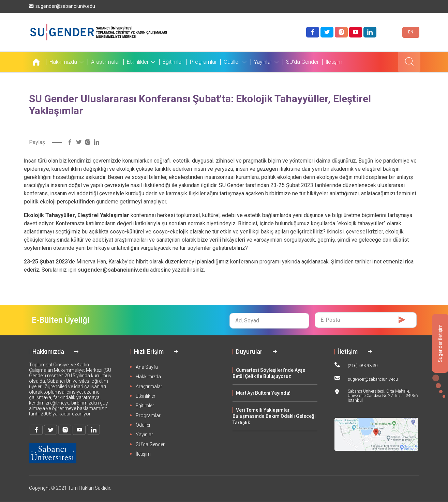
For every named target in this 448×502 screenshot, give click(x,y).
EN (411, 32)
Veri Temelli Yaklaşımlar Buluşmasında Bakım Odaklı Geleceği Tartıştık (274, 416)
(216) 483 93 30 (356, 365)
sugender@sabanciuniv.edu (62, 6)
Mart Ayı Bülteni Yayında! (263, 393)
